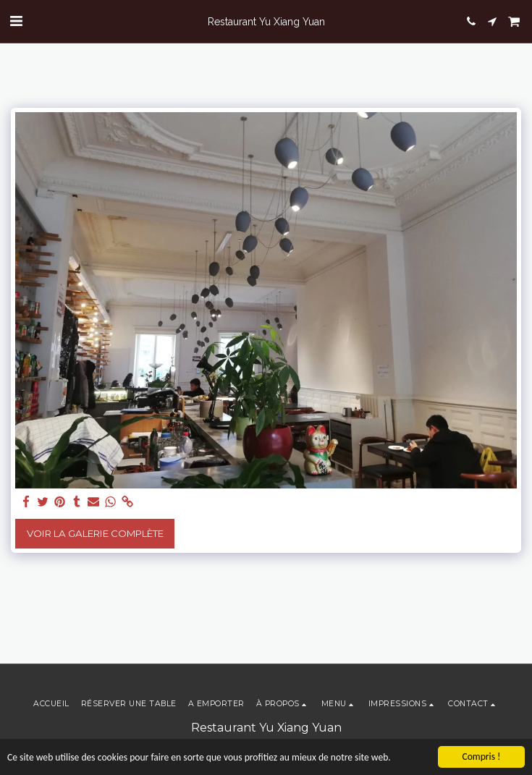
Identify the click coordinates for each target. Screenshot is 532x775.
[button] (16, 21)
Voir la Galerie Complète (95, 533)
